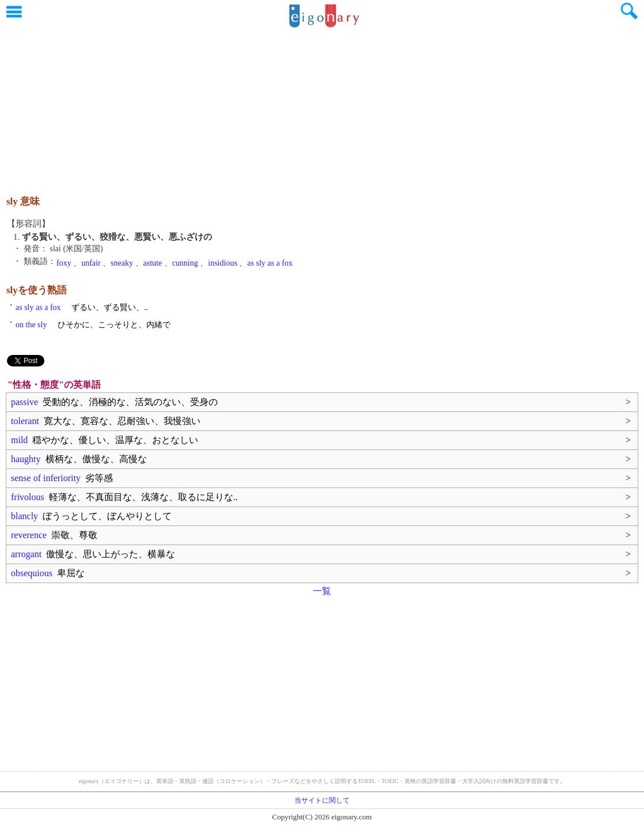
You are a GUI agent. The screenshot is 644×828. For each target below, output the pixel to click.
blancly (91, 516)
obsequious (48, 573)
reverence (54, 535)
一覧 (322, 591)
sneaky (122, 263)
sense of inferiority (62, 478)
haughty (79, 459)
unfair (91, 263)
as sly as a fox (270, 263)
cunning (185, 263)
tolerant (106, 421)
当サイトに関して (322, 800)
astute (153, 263)
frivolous (124, 497)
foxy (64, 263)
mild (105, 440)
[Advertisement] (322, 107)
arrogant (93, 554)
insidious (223, 263)
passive (114, 402)
